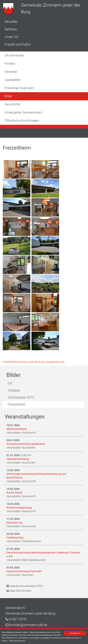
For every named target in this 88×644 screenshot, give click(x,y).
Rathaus (11, 29)
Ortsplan (14, 390)
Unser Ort (11, 37)
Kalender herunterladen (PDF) (25, 586)
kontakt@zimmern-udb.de (28, 625)
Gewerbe (11, 72)
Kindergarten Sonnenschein (23, 112)
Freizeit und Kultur (18, 44)
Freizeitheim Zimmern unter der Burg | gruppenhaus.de (34, 362)
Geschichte (12, 104)
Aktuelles (11, 22)
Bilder (8, 96)
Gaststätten (13, 80)
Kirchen (10, 63)
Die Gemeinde (14, 55)
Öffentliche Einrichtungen (22, 121)
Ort (10, 383)
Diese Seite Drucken (19, 591)
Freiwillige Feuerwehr (19, 88)
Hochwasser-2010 (21, 397)
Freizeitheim (17, 404)
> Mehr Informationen (17, 641)
